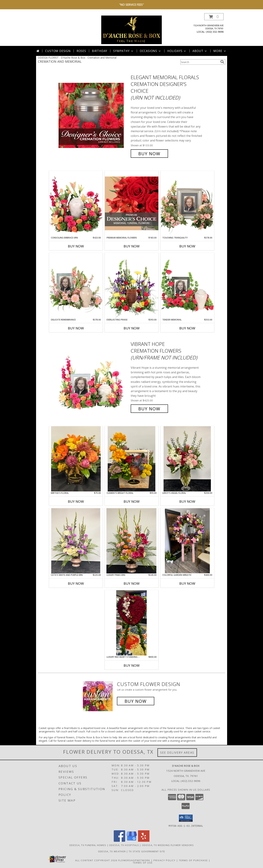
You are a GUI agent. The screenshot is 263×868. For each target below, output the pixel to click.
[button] (214, 17)
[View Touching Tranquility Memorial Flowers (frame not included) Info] (187, 203)
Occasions (151, 51)
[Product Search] (200, 62)
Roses (81, 51)
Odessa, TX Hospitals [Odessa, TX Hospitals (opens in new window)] (124, 845)
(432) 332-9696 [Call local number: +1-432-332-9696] (215, 32)
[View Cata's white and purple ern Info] (76, 541)
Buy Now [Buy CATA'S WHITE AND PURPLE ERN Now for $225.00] (76, 583)
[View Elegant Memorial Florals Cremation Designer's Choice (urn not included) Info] (94, 115)
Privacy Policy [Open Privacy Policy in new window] (165, 860)
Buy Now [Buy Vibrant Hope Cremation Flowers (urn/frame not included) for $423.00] (149, 409)
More (220, 51)
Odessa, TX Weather (112, 851)
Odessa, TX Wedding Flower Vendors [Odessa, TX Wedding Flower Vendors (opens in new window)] (168, 845)
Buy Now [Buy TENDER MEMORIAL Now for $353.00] (187, 328)
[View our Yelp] (144, 841)
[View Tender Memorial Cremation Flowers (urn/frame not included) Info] (187, 285)
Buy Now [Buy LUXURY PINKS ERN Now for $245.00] (132, 583)
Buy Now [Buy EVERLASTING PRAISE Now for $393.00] (132, 328)
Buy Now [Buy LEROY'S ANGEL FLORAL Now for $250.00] (187, 501)
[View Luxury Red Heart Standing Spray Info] (132, 623)
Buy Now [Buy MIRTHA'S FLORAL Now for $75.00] (76, 501)
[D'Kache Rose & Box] (132, 30)
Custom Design (58, 51)
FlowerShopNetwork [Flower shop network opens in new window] (134, 860)
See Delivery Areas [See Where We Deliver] (177, 753)
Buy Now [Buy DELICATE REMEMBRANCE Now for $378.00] (76, 328)
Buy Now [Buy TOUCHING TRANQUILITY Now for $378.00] (187, 246)
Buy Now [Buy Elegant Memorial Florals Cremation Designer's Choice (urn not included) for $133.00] (149, 154)
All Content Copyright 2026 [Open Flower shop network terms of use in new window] (96, 860)
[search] (222, 62)
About (200, 51)
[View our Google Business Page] (132, 841)
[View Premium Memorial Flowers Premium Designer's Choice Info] (132, 203)
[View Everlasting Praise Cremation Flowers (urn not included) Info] (132, 285)
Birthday (100, 51)
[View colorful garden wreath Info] (187, 541)
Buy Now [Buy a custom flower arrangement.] (136, 701)
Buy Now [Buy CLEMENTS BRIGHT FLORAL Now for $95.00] (132, 501)
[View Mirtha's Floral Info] (76, 459)
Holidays (177, 51)
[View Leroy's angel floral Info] (187, 459)
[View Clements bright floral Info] (132, 459)
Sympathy (123, 51)
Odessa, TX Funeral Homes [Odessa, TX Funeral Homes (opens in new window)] (88, 845)
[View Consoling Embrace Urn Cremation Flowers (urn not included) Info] (76, 203)
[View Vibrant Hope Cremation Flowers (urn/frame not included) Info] (94, 376)
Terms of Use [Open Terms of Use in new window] (143, 862)
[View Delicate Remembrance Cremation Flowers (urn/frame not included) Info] (76, 285)
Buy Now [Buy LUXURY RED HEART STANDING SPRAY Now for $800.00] (132, 665)
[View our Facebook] (119, 841)
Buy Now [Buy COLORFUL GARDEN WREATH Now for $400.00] (187, 583)
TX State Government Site (147, 851)
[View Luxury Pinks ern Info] (132, 541)
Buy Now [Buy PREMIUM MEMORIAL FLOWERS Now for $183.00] (132, 246)
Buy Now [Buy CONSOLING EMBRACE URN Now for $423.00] (76, 246)
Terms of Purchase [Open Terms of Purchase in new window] (193, 860)
